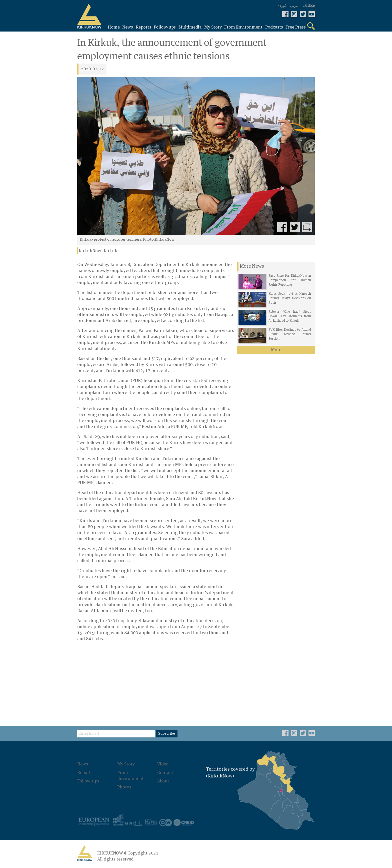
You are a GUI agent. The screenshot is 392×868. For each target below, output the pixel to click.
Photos (124, 787)
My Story (126, 764)
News (83, 764)
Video (163, 764)
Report (84, 773)
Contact (165, 773)
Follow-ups (88, 781)
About (163, 781)
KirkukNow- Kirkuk (98, 251)
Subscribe (167, 734)
